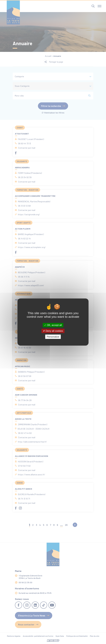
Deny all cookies (53, 331)
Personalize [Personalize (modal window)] (53, 337)
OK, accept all (53, 325)
